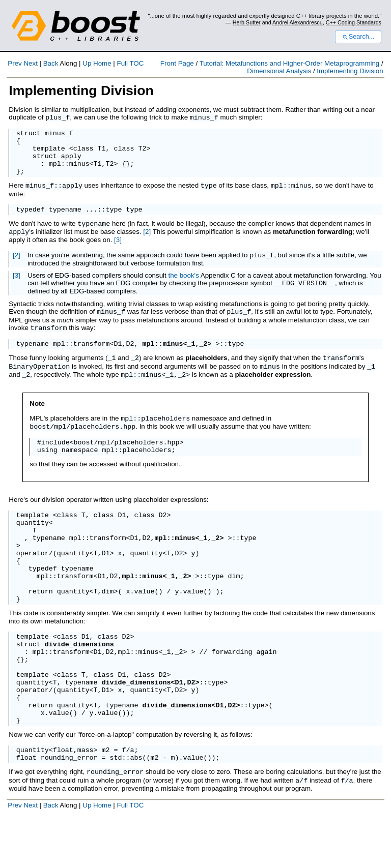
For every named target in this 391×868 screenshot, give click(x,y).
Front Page (177, 63)
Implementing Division (350, 71)
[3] (118, 248)
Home (102, 63)
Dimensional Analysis (279, 71)
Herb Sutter (247, 22)
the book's (183, 285)
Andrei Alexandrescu (298, 22)
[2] (147, 241)
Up (87, 63)
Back (51, 63)
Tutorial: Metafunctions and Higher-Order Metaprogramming (290, 63)
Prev (15, 63)
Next (30, 63)
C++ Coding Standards (354, 22)
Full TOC (130, 63)
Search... (358, 37)
